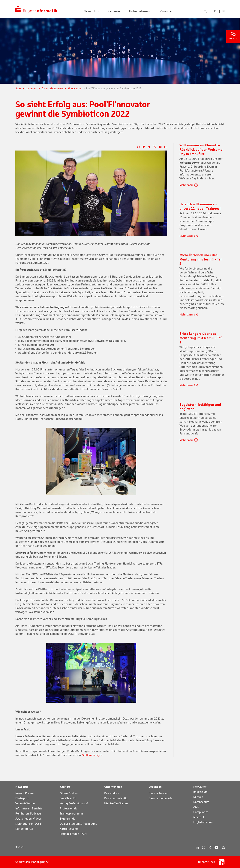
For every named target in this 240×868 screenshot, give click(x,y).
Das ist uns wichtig (116, 798)
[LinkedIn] (197, 847)
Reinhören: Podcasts (28, 813)
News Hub (22, 787)
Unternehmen (113, 787)
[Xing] (210, 847)
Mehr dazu (186, 185)
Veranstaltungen (26, 803)
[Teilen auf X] (153, 147)
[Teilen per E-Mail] (164, 147)
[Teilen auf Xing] (148, 147)
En (223, 11)
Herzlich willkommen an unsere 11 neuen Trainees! (200, 206)
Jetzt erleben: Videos (28, 819)
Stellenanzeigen (92, 755)
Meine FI (199, 817)
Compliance (201, 812)
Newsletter (200, 787)
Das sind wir (112, 793)
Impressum (200, 792)
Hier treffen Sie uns (116, 803)
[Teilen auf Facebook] (159, 147)
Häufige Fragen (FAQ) (73, 834)
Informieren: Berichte (29, 808)
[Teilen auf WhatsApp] (137, 147)
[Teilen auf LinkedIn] (142, 147)
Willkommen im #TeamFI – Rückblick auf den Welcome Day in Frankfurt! (201, 149)
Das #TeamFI (68, 798)
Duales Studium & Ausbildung (79, 824)
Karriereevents (69, 829)
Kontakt (233, 36)
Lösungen (155, 787)
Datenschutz (201, 802)
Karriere (65, 787)
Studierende (68, 819)
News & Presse (24, 793)
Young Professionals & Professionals (74, 806)
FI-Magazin (22, 798)
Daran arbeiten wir (160, 798)
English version (203, 822)
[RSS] (223, 847)
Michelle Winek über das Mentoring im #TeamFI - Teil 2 (201, 259)
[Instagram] (204, 847)
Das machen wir (159, 793)
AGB (196, 807)
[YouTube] (216, 847)
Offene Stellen (69, 793)
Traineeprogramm (71, 813)
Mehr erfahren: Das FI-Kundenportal (29, 826)
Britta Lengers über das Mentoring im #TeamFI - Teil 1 (201, 338)
